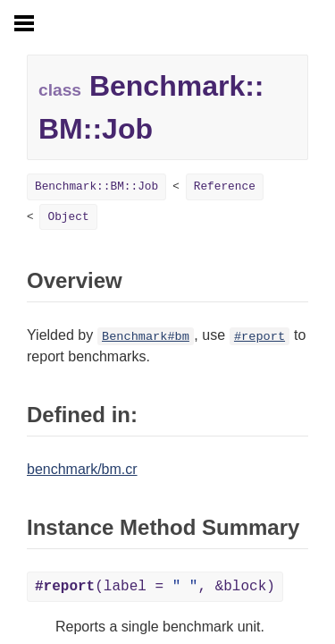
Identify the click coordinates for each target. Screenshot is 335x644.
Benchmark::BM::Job (96, 186)
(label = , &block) (155, 587)
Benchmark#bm (146, 337)
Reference (225, 186)
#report (260, 337)
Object (68, 217)
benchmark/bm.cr (82, 469)
